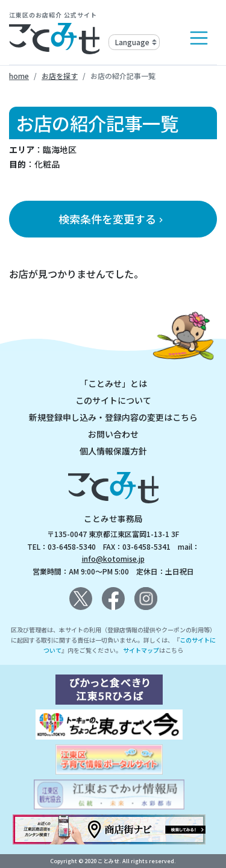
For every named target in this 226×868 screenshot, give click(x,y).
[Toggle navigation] (199, 38)
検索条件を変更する (112, 219)
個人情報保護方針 (113, 451)
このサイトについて (113, 400)
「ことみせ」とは (113, 383)
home (19, 76)
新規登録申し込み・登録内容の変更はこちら (113, 417)
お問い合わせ (113, 434)
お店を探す (60, 76)
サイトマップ (141, 650)
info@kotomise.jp (113, 558)
